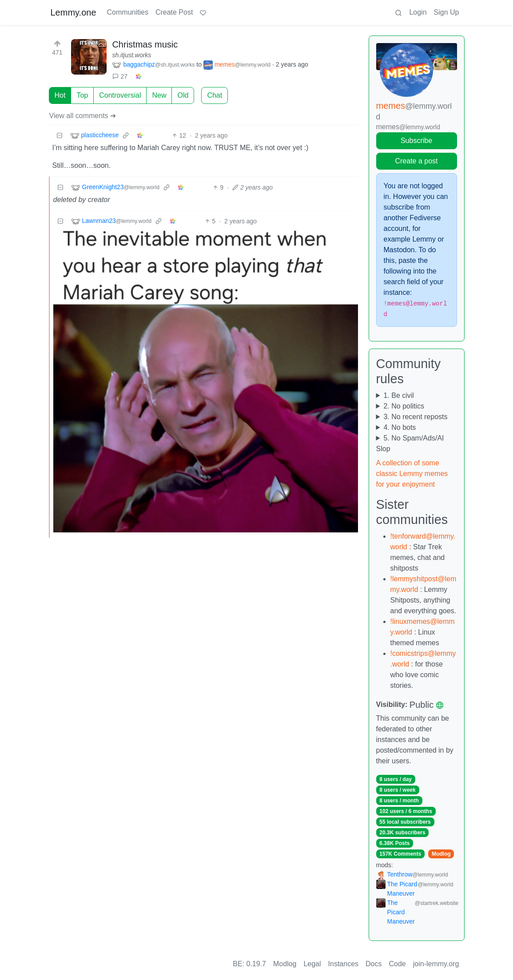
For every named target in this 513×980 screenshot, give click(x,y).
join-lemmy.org (436, 964)
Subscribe (416, 141)
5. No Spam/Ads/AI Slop (410, 443)
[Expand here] (89, 57)
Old (183, 95)
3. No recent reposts (415, 417)
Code (398, 964)
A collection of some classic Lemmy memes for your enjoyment (412, 474)
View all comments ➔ (83, 116)
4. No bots (400, 427)
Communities (128, 12)
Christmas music (145, 44)
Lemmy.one (74, 12)
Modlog (441, 854)
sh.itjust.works (131, 55)
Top (82, 95)
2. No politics (404, 406)
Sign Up (447, 12)
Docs (374, 964)
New (159, 95)
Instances (343, 964)
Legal (312, 964)
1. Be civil (398, 395)
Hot (60, 95)
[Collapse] (60, 136)
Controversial (120, 95)
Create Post (174, 12)
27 (120, 76)
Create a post (416, 161)
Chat (215, 95)
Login (418, 12)
